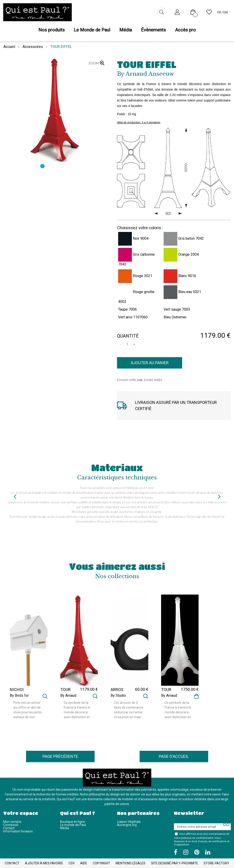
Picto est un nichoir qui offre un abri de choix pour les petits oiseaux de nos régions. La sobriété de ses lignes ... (28, 710)
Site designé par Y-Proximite (175, 863)
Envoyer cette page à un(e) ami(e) (140, 380)
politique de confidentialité (197, 838)
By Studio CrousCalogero (122, 697)
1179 (89, 689)
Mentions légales (130, 863)
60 (142, 689)
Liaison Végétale (129, 822)
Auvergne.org (127, 825)
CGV (72, 863)
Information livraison (18, 831)
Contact (9, 828)
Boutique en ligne (73, 822)
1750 (190, 689)
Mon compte (12, 822)
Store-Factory (216, 863)
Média (65, 828)
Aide (84, 863)
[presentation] (15, 497)
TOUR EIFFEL (147, 64)
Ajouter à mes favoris (44, 863)
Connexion (11, 825)
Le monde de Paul (73, 825)
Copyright (101, 863)
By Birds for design (19, 697)
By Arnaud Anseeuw (68, 697)
